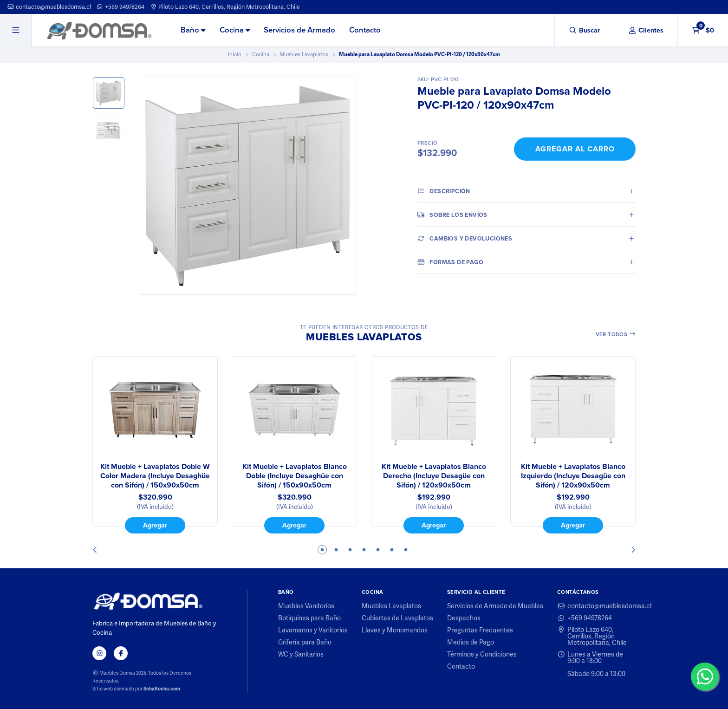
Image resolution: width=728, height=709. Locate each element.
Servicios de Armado (299, 30)
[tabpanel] (155, 445)
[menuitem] (193, 31)
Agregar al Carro (575, 149)
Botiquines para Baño (309, 618)
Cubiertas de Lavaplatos (397, 618)
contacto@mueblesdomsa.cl (49, 7)
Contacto (365, 30)
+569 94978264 (120, 7)
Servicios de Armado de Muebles (495, 606)
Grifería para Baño (305, 642)
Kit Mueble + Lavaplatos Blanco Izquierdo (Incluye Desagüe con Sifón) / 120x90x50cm (573, 476)
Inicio (235, 54)
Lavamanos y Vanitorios (313, 630)
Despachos (464, 618)
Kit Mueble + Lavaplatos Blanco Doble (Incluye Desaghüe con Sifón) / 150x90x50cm (295, 476)
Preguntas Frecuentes (480, 630)
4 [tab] (364, 550)
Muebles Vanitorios (306, 606)
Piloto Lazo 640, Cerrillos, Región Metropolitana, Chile (225, 7)
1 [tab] (322, 550)
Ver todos (616, 334)
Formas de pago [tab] (450, 262)
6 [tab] (392, 550)
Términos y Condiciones (482, 654)
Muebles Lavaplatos (304, 54)
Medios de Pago (471, 642)
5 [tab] (378, 550)
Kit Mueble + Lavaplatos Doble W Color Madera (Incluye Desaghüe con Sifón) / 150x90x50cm (155, 476)
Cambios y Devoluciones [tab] (465, 238)
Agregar (155, 525)
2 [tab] (336, 550)
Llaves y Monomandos (395, 630)
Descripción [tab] (444, 191)
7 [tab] (406, 550)
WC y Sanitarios (301, 654)
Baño (193, 30)
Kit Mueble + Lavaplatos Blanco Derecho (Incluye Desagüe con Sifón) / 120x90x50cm (434, 476)
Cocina (235, 30)
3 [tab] (350, 550)
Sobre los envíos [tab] (452, 215)
